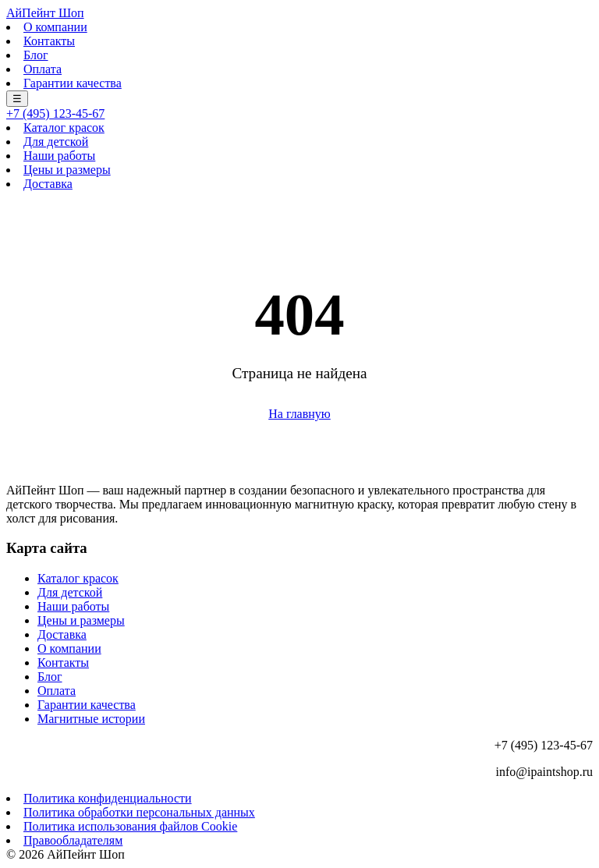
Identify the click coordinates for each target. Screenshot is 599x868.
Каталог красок (64, 128)
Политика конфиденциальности (108, 798)
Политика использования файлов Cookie (130, 826)
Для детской (56, 142)
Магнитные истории (91, 719)
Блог (36, 55)
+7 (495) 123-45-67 (55, 113)
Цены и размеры (67, 170)
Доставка (48, 184)
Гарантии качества (73, 83)
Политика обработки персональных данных (139, 812)
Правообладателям (73, 840)
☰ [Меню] (17, 99)
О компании (55, 27)
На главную (299, 414)
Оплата (43, 69)
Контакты (49, 41)
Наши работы (59, 156)
